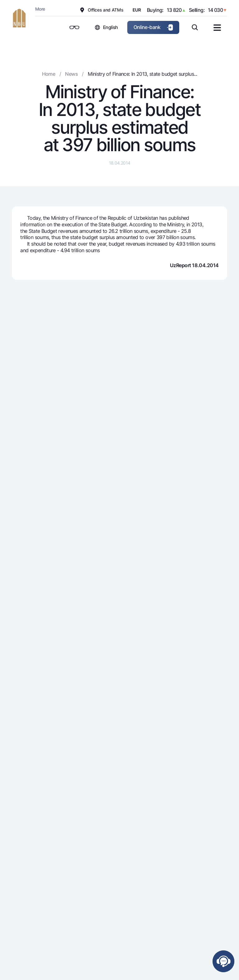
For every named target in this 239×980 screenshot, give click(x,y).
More (40, 9)
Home (49, 74)
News (71, 74)
